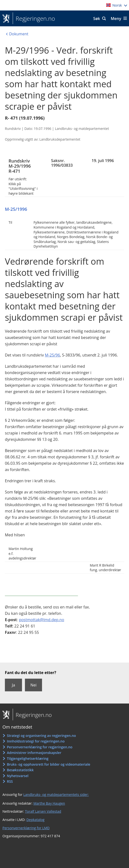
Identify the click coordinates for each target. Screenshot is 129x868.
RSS (10, 781)
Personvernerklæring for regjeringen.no (40, 747)
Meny (116, 19)
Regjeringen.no (34, 19)
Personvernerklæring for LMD (26, 828)
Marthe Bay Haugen (49, 803)
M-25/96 (53, 355)
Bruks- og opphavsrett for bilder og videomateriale (48, 764)
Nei (33, 685)
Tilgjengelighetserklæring (28, 758)
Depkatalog (35, 820)
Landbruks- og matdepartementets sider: (56, 795)
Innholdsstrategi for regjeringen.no (36, 741)
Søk (97, 19)
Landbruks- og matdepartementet (82, 129)
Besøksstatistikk (20, 770)
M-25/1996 (16, 209)
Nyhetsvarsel (18, 776)
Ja (13, 685)
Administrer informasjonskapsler (34, 753)
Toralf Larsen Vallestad (43, 811)
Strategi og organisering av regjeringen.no (41, 736)
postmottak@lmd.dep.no (41, 620)
